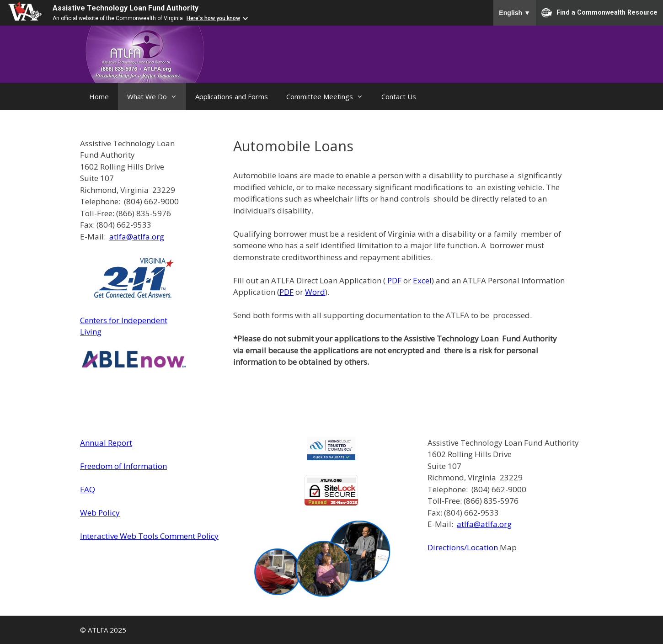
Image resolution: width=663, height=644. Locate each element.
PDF (394, 280)
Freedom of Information (123, 466)
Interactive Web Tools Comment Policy (149, 536)
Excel (422, 280)
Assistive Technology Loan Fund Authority (126, 8)
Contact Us (399, 96)
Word (315, 292)
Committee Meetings (329, 96)
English (515, 13)
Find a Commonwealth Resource (599, 13)
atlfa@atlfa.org (137, 237)
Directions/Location (464, 547)
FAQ (88, 489)
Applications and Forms (232, 96)
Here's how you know (213, 18)
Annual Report (106, 443)
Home (99, 96)
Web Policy (100, 513)
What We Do (157, 96)
